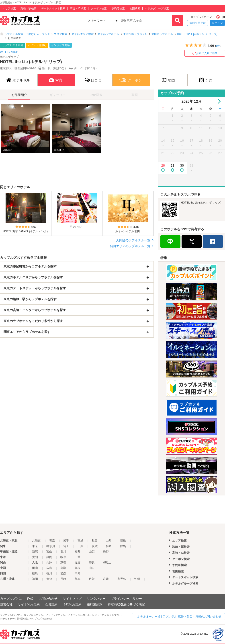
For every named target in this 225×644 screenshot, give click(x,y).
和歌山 (107, 562)
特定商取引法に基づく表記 (126, 604)
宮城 (80, 541)
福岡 (35, 579)
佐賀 (92, 579)
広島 (49, 568)
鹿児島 (122, 579)
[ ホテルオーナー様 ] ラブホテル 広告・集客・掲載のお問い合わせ (178, 616)
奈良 (92, 562)
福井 (78, 551)
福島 (123, 541)
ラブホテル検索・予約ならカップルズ (27, 34)
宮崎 (106, 579)
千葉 (80, 546)
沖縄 (137, 579)
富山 (49, 551)
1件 (218, 46)
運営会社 (6, 604)
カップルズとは (11, 599)
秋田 (95, 541)
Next (218, 101)
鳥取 (63, 568)
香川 (49, 573)
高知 (78, 573)
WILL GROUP (9, 52)
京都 (63, 562)
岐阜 (63, 557)
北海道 (36, 541)
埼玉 (66, 546)
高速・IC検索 (78, 8)
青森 (52, 541)
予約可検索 (118, 8)
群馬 (123, 546)
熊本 (78, 579)
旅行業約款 (95, 604)
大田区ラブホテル (162, 34)
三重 (78, 557)
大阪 (35, 562)
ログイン (217, 23)
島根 (78, 568)
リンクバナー (96, 599)
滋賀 (78, 562)
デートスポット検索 (53, 8)
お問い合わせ (48, 599)
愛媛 (63, 573)
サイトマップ (72, 599)
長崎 (63, 579)
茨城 (95, 546)
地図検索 (135, 8)
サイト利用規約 (29, 604)
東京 (35, 546)
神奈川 (51, 546)
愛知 (35, 557)
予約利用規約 (72, 604)
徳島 (35, 573)
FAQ (30, 599)
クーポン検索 (99, 8)
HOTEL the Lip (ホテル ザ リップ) (197, 34)
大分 (49, 579)
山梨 (92, 551)
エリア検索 (9, 8)
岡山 (35, 568)
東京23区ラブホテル (135, 34)
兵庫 (49, 562)
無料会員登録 (198, 23)
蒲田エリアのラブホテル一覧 (130, 246)
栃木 (109, 546)
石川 (63, 551)
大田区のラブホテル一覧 (133, 240)
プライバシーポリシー (126, 599)
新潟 (35, 551)
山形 (109, 541)
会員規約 (51, 604)
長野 (106, 551)
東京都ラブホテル (108, 34)
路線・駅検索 (29, 8)
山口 (92, 568)
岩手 (66, 541)
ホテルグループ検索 (157, 8)
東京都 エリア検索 (83, 34)
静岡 (49, 557)
